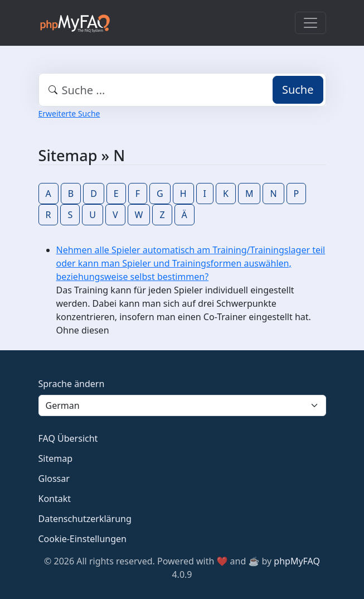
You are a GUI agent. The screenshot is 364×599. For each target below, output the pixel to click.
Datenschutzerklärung (85, 519)
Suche (298, 90)
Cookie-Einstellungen (82, 539)
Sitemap (56, 458)
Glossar (54, 479)
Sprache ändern (72, 384)
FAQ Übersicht (68, 438)
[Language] (182, 405)
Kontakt (55, 499)
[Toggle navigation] (310, 23)
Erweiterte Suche (69, 113)
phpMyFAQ (297, 561)
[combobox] (182, 90)
